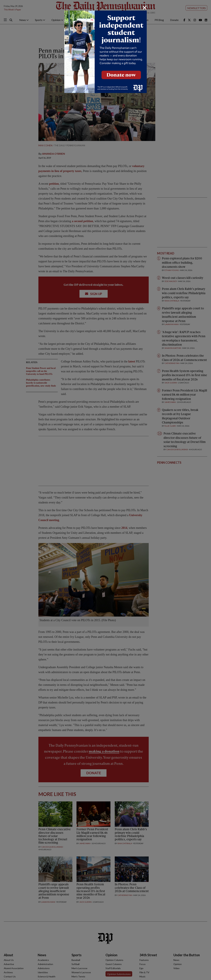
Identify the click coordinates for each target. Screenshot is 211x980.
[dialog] (105, 490)
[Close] (145, 8)
